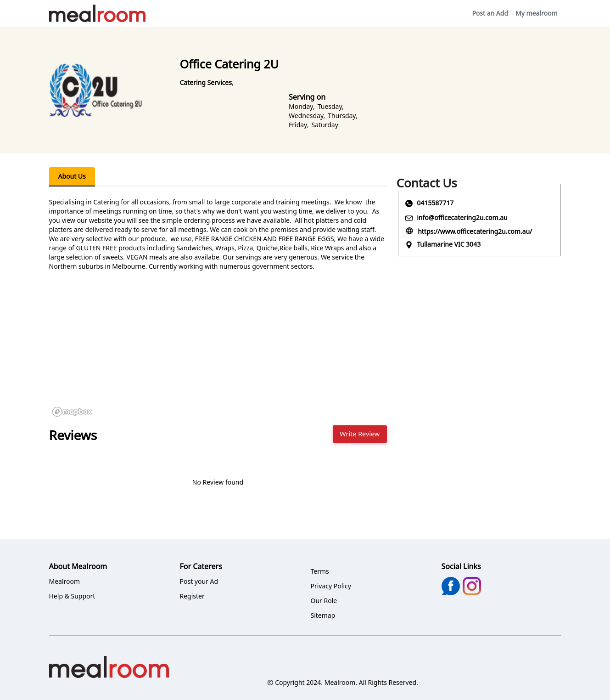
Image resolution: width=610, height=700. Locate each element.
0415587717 (435, 203)
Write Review (360, 434)
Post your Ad (199, 581)
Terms (320, 571)
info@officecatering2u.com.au (462, 217)
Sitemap (323, 615)
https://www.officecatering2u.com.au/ (475, 231)
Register (192, 596)
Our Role (324, 601)
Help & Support (72, 596)
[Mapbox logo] (72, 412)
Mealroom (65, 581)
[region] (218, 351)
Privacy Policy (331, 586)
